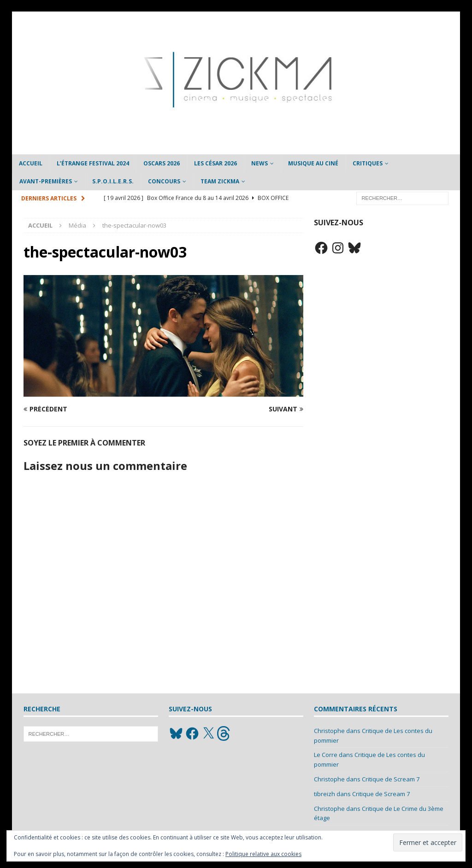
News (260, 163)
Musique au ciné (313, 163)
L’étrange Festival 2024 (93, 163)
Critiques (368, 163)
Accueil (31, 163)
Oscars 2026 (162, 163)
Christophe (329, 731)
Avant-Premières (46, 181)
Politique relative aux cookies (263, 854)
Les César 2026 (215, 163)
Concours (164, 181)
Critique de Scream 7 (391, 779)
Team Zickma (220, 181)
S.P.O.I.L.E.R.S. (113, 181)
